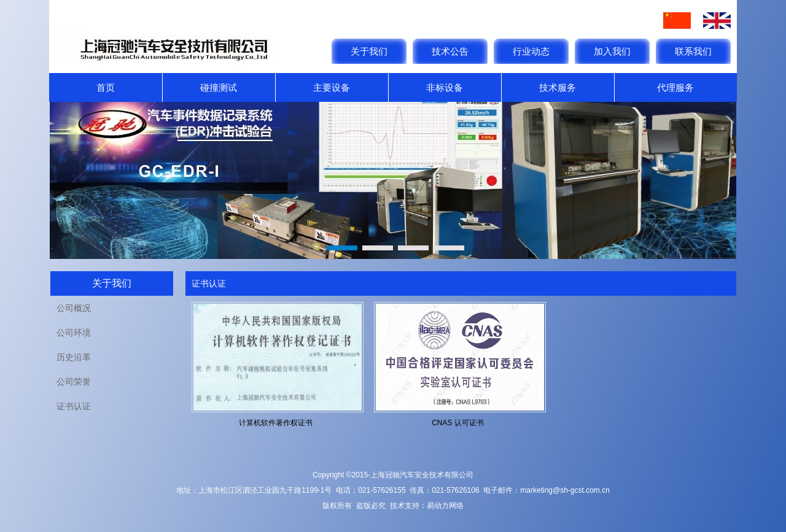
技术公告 (450, 51)
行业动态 (531, 51)
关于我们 (369, 51)
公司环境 (74, 333)
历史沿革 (74, 357)
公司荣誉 (74, 382)
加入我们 (612, 51)
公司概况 (74, 308)
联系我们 (693, 51)
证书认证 (74, 406)
